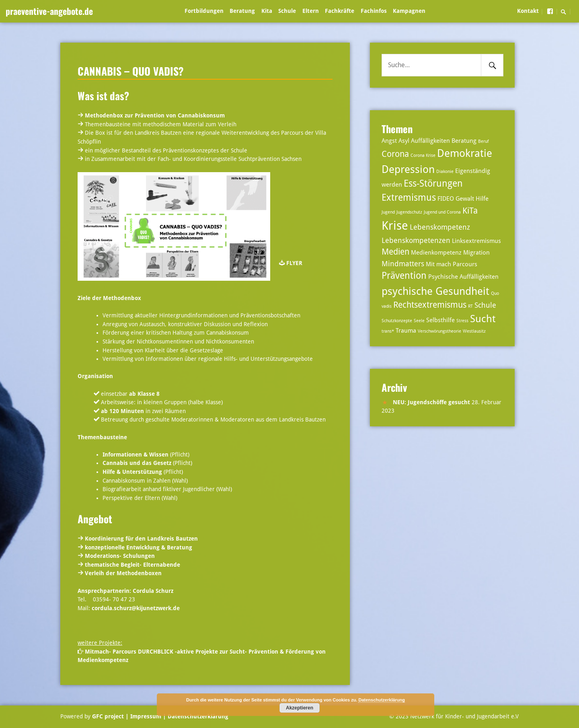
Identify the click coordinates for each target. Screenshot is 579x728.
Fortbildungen (204, 11)
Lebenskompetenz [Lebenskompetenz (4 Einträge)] (440, 227)
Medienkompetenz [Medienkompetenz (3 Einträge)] (436, 253)
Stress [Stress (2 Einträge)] (462, 321)
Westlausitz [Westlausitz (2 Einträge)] (474, 331)
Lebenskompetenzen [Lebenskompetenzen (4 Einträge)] (416, 240)
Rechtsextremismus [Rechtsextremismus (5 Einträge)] (430, 305)
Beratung (242, 11)
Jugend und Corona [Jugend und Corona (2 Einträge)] (442, 212)
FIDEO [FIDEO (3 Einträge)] (446, 199)
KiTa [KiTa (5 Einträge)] (470, 211)
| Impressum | (146, 716)
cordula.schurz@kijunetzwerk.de (136, 608)
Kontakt (528, 11)
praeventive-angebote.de (49, 11)
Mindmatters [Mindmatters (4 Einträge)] (403, 264)
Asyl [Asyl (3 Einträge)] (404, 141)
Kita (267, 11)
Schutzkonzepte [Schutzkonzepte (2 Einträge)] (397, 321)
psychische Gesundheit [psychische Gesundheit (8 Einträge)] (435, 291)
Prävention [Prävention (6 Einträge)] (404, 276)
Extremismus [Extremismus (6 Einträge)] (409, 198)
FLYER (294, 263)
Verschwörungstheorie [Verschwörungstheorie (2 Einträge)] (439, 331)
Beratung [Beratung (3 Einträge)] (464, 141)
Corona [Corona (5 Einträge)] (395, 154)
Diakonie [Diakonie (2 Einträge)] (445, 172)
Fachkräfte (340, 11)
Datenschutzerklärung (197, 716)
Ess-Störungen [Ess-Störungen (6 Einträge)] (433, 184)
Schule (287, 11)
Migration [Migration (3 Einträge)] (476, 253)
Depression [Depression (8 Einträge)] (408, 169)
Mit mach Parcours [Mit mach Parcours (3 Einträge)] (452, 264)
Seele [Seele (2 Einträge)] (419, 321)
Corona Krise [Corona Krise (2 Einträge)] (423, 155)
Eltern (311, 11)
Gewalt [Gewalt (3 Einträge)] (465, 199)
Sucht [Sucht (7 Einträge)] (483, 319)
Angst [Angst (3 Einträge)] (389, 141)
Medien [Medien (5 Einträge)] (395, 252)
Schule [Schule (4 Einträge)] (485, 305)
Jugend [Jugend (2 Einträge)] (388, 212)
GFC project (108, 716)
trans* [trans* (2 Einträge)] (388, 331)
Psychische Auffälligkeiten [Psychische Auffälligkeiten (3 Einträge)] (463, 277)
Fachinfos (374, 11)
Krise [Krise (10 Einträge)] (395, 226)
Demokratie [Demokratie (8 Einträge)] (465, 153)
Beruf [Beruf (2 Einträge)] (484, 141)
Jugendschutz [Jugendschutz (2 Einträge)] (409, 212)
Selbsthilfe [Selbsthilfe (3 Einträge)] (440, 320)
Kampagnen (409, 11)
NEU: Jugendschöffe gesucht (431, 402)
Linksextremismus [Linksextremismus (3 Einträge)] (476, 241)
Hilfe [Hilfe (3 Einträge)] (482, 199)
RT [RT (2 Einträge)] (470, 306)
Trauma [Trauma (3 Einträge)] (406, 331)
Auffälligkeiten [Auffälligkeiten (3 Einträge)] (430, 141)
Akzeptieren (300, 708)
